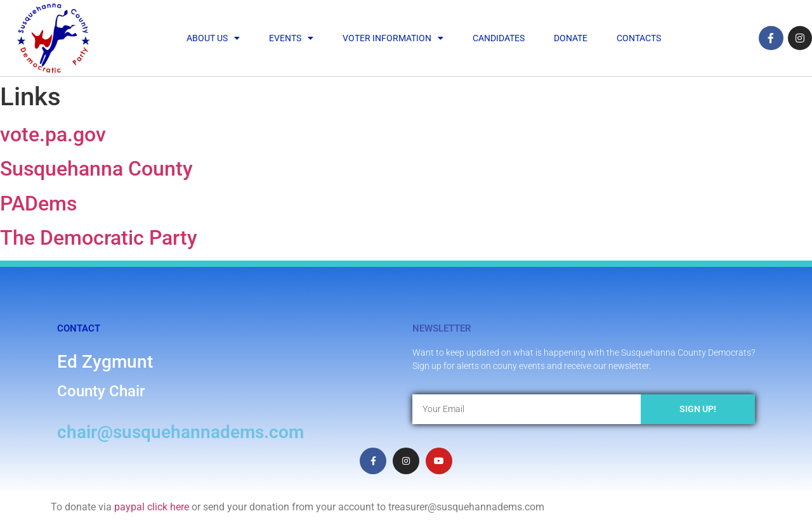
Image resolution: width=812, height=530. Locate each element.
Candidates (499, 38)
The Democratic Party (99, 238)
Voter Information (393, 38)
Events (291, 38)
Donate (571, 38)
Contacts (639, 38)
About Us (213, 38)
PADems (38, 204)
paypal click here (152, 507)
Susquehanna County (96, 169)
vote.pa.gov (53, 134)
